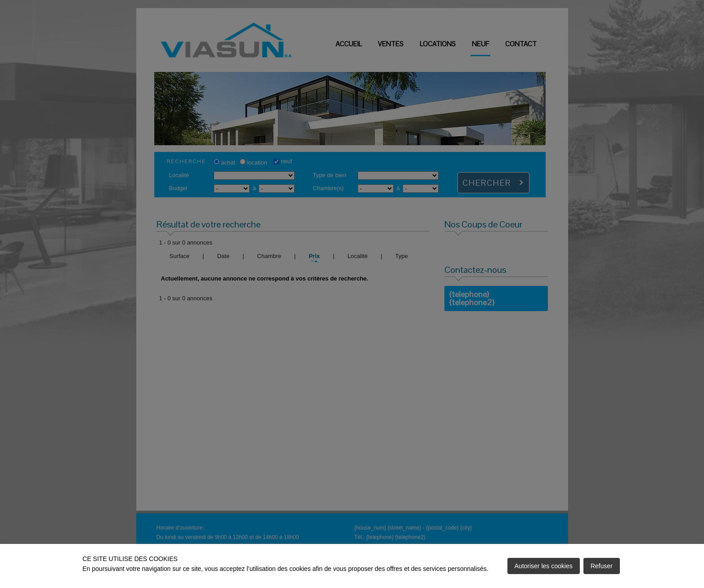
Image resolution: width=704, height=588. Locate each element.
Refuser (602, 566)
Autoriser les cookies (544, 566)
